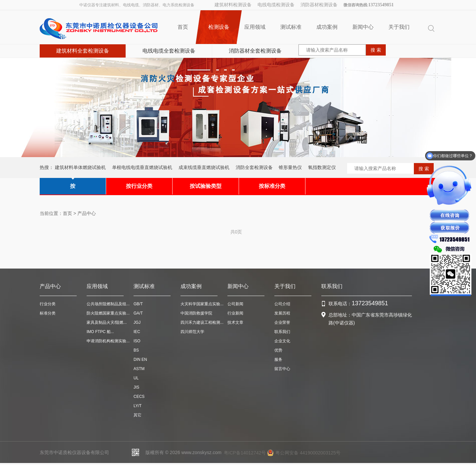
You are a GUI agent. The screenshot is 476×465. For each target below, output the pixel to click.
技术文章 (235, 322)
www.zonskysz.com (201, 452)
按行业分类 (139, 186)
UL (136, 378)
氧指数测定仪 (322, 167)
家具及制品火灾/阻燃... (107, 322)
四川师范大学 (192, 332)
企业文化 (282, 341)
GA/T (138, 313)
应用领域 (255, 27)
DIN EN (140, 359)
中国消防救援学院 (196, 313)
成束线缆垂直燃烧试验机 (204, 167)
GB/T (138, 304)
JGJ (137, 322)
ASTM (139, 369)
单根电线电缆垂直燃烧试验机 (142, 167)
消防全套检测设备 (254, 167)
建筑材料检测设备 (233, 5)
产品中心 (87, 213)
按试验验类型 (206, 186)
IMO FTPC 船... (100, 332)
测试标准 (291, 27)
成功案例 (327, 27)
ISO (137, 341)
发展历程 (282, 313)
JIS (136, 387)
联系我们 (282, 332)
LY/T (138, 406)
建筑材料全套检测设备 (83, 51)
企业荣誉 (282, 322)
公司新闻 (235, 304)
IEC (137, 332)
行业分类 (48, 304)
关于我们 (399, 27)
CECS (139, 397)
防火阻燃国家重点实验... (108, 313)
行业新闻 (235, 313)
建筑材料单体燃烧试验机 (80, 167)
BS (136, 350)
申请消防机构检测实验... (108, 341)
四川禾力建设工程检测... (202, 322)
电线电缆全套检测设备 (169, 51)
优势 (278, 350)
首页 (183, 27)
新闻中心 (363, 27)
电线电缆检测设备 (276, 5)
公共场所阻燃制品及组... (108, 304)
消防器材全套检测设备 (255, 51)
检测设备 (219, 27)
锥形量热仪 (290, 167)
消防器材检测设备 (319, 5)
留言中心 (282, 369)
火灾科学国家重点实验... (202, 304)
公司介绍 (282, 304)
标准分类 (48, 313)
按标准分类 (272, 186)
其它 (138, 415)
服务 (278, 359)
